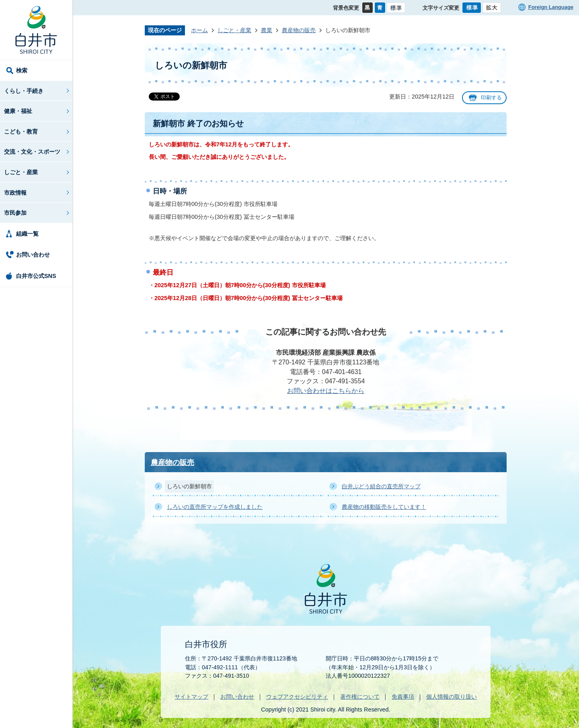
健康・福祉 (18, 111)
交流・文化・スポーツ (32, 152)
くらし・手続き (24, 91)
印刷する (491, 98)
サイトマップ (191, 697)
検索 (22, 70)
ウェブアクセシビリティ (297, 697)
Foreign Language (551, 7)
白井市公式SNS (36, 276)
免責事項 (403, 697)
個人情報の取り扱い (452, 697)
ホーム (199, 30)
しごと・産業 (21, 172)
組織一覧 (27, 234)
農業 (267, 30)
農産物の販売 (299, 30)
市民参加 (15, 213)
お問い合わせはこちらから (326, 391)
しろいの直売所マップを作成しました (215, 507)
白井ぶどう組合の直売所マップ (381, 486)
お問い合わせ (33, 255)
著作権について (360, 697)
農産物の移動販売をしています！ (384, 507)
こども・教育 (21, 132)
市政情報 (15, 193)
